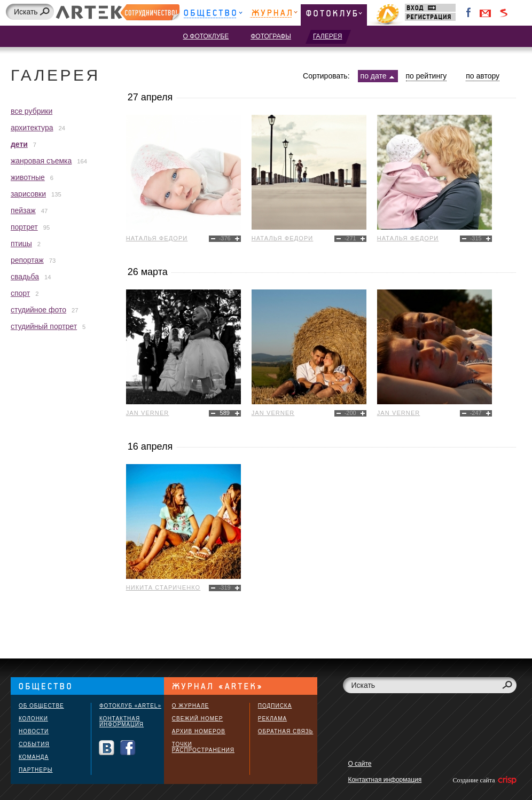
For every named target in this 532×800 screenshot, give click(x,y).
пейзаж (23, 210)
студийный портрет (44, 326)
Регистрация (430, 17)
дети (19, 144)
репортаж (27, 260)
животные (28, 177)
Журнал (274, 15)
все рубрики (32, 111)
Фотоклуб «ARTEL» (130, 706)
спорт (20, 293)
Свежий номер (198, 719)
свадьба (25, 277)
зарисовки (28, 194)
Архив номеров (199, 731)
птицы (21, 244)
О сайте (359, 764)
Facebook (469, 13)
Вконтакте (107, 748)
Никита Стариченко (163, 587)
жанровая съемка (41, 161)
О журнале (190, 706)
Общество (213, 15)
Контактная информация (122, 721)
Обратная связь (286, 731)
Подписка (275, 706)
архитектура (32, 128)
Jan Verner (148, 413)
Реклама (272, 719)
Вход (430, 8)
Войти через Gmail (486, 13)
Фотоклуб (334, 15)
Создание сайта (484, 780)
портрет (24, 227)
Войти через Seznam (504, 13)
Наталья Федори (157, 238)
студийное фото (38, 310)
